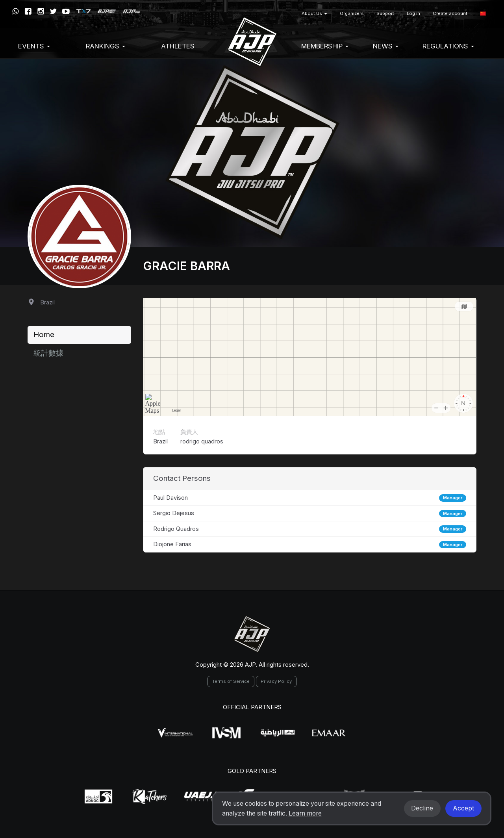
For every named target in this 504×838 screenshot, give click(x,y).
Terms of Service (231, 681)
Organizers (352, 13)
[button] (483, 14)
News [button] (386, 46)
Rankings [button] (106, 46)
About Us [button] (314, 13)
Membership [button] (325, 46)
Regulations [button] (448, 46)
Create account (450, 13)
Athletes (178, 46)
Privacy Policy (276, 681)
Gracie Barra (186, 266)
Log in (413, 13)
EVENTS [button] (34, 46)
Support (385, 13)
